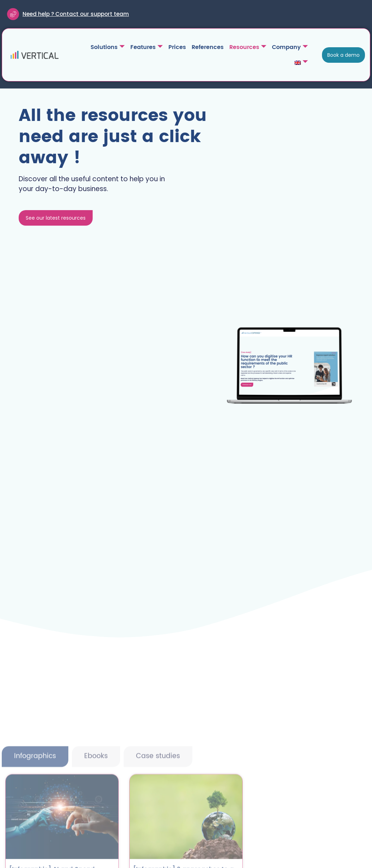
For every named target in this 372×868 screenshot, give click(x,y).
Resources (248, 47)
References (208, 47)
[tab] (35, 808)
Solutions (108, 47)
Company (290, 47)
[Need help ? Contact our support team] (13, 14)
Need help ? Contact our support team (76, 14)
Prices (177, 47)
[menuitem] (301, 63)
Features (147, 47)
